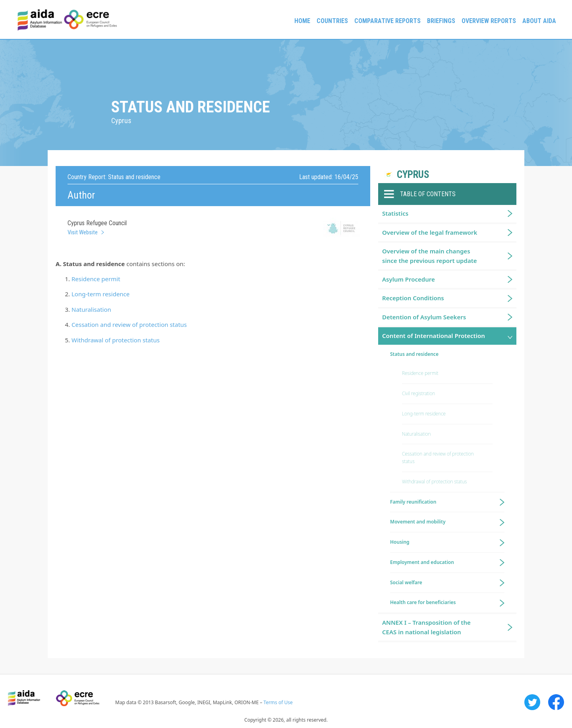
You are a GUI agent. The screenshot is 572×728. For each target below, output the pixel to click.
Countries (332, 21)
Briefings (441, 21)
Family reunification (413, 502)
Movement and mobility (418, 522)
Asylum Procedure (409, 279)
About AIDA (539, 21)
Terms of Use (278, 702)
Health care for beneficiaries (423, 602)
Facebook (556, 702)
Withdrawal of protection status (116, 340)
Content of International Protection (434, 336)
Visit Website (83, 232)
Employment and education (422, 562)
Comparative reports (387, 21)
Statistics (395, 213)
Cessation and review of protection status (129, 324)
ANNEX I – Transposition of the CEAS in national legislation (426, 627)
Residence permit (96, 279)
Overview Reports (489, 21)
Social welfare (406, 582)
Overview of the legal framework (430, 232)
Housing (400, 542)
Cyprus (413, 175)
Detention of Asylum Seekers (424, 317)
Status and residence (414, 354)
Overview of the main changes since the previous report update (430, 256)
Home (302, 21)
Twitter (532, 702)
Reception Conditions (413, 298)
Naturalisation (91, 309)
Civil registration (418, 393)
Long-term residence (100, 294)
